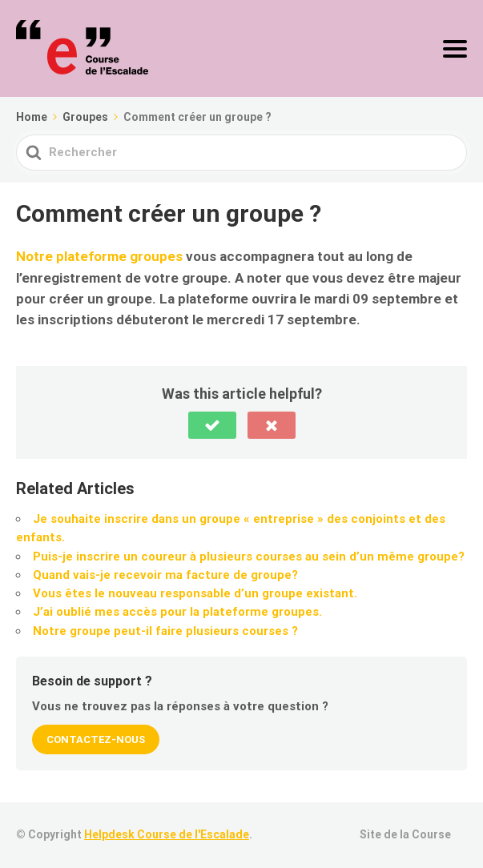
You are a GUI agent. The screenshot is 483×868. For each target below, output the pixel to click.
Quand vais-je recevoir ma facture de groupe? (165, 575)
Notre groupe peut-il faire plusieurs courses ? (165, 631)
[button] (212, 425)
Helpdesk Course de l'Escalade (167, 834)
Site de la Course (405, 834)
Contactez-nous (96, 739)
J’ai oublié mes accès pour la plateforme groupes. (177, 612)
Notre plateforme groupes (99, 256)
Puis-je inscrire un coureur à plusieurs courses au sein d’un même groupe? (249, 557)
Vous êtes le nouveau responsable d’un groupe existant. (195, 593)
